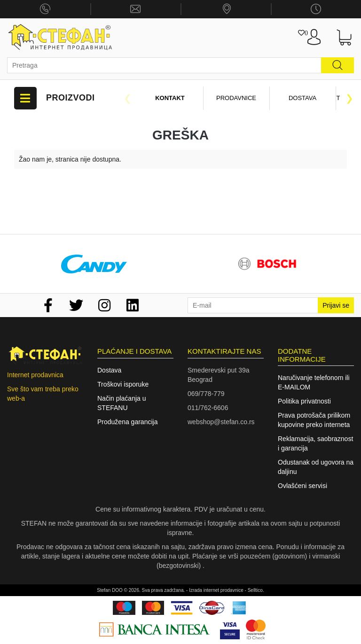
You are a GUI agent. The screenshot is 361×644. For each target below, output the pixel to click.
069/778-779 (206, 394)
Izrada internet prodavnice (216, 590)
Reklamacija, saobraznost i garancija (315, 443)
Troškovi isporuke (123, 384)
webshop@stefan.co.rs (221, 422)
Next (349, 98)
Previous (127, 98)
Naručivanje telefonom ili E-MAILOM (314, 382)
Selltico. (256, 590)
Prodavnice (236, 98)
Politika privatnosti (304, 401)
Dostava (302, 98)
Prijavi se (336, 305)
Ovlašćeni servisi (302, 486)
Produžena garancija (127, 422)
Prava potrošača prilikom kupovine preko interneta (314, 420)
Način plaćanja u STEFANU (122, 403)
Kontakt (170, 98)
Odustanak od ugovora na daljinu (316, 467)
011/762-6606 (208, 408)
